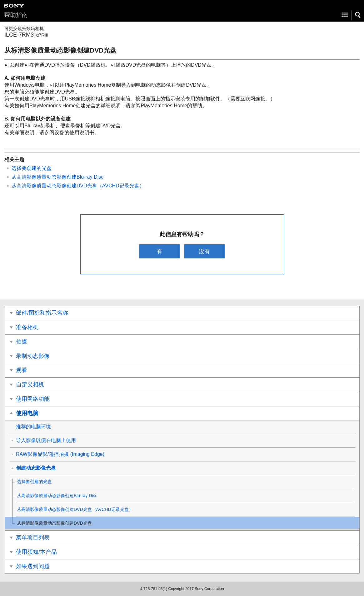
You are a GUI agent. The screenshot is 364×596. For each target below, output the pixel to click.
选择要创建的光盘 (32, 168)
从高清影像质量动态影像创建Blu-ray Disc (57, 177)
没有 (204, 251)
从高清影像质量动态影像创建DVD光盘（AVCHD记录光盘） (78, 186)
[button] (358, 15)
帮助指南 (16, 15)
